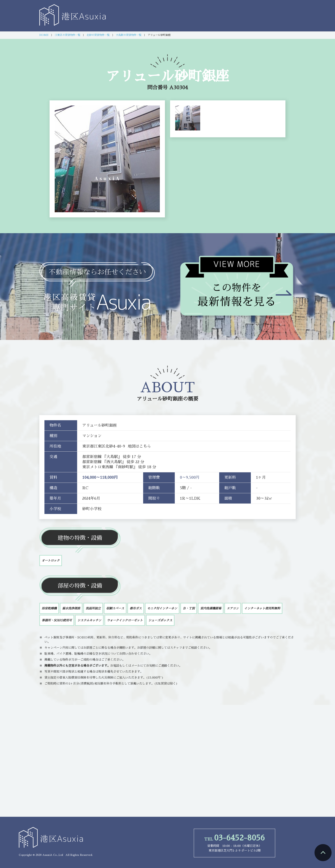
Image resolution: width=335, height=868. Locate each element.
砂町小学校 (92, 509)
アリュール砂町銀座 (160, 399)
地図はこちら (139, 446)
